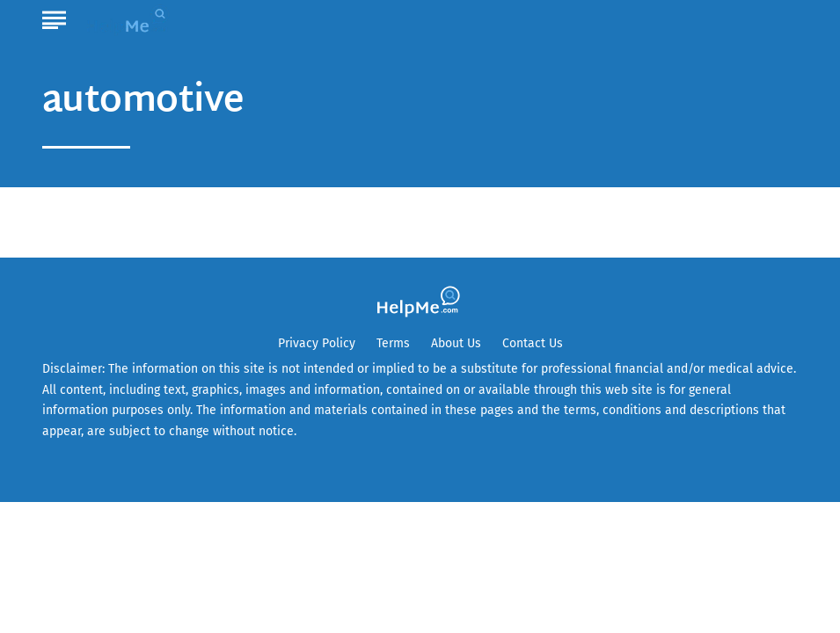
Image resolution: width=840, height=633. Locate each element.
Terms (393, 343)
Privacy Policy (317, 343)
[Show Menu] (54, 17)
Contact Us (533, 343)
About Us (456, 343)
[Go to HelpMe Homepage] (130, 19)
